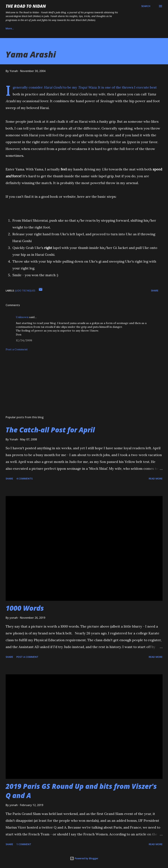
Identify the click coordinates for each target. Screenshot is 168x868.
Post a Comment (17, 349)
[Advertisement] (84, 386)
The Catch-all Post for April (50, 430)
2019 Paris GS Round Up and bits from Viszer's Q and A (81, 791)
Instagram (50, 28)
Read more (156, 479)
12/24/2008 (24, 340)
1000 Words (25, 608)
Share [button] (155, 290)
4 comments (24, 479)
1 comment (24, 844)
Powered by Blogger (84, 858)
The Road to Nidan (26, 6)
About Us (28, 28)
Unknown (22, 317)
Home (9, 28)
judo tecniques (25, 290)
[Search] (146, 6)
